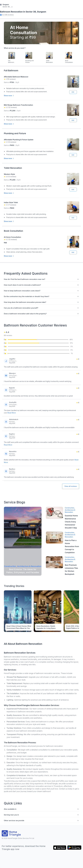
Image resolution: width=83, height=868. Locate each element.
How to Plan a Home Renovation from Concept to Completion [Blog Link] (72, 546)
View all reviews (71, 486)
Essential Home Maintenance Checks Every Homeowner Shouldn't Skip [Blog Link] (71, 522)
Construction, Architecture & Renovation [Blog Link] (70, 510)
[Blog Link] (23, 528)
